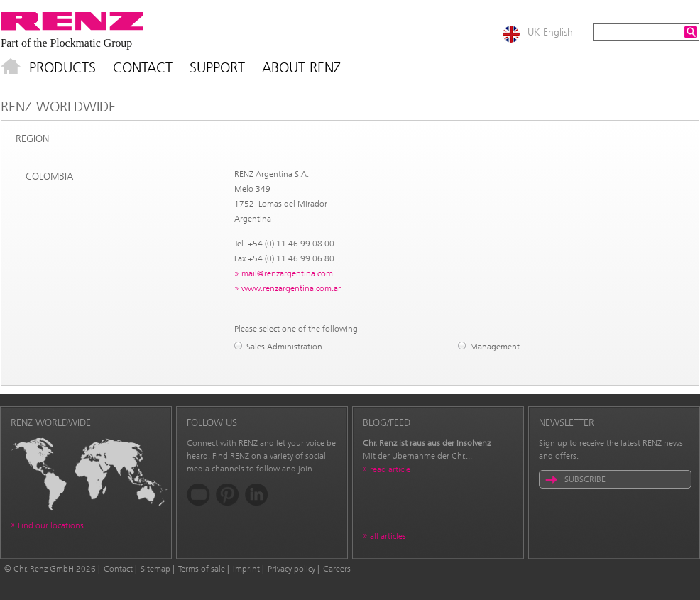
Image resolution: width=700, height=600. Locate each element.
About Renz (301, 67)
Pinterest (228, 495)
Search (691, 32)
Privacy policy (291, 569)
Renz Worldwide (58, 107)
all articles (388, 536)
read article (390, 469)
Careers (337, 569)
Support (217, 67)
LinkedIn (257, 495)
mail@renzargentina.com (287, 273)
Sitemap (155, 569)
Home (11, 67)
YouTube (198, 495)
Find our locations (51, 525)
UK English (550, 32)
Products (62, 67)
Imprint (246, 569)
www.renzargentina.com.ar (291, 288)
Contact (143, 67)
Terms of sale (202, 569)
